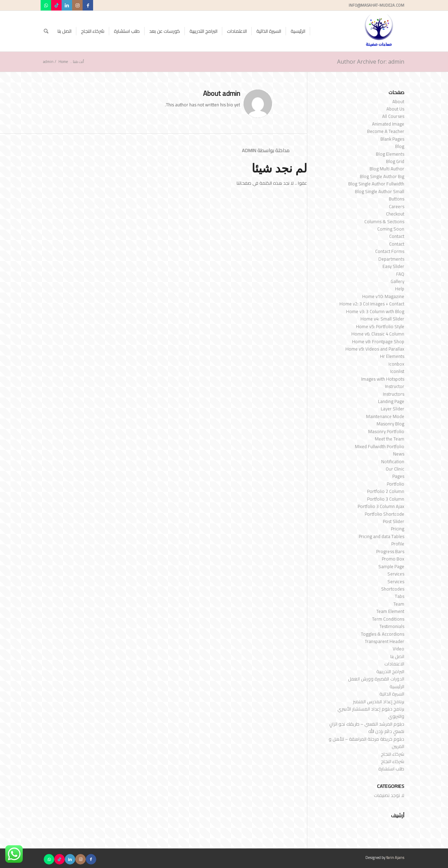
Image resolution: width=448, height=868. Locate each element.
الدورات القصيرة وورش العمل (376, 679)
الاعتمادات (394, 664)
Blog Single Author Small (380, 191)
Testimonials (392, 626)
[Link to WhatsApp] (46, 5)
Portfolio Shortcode (384, 514)
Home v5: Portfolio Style (380, 326)
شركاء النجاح (393, 754)
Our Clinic (395, 469)
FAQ (400, 274)
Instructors (394, 394)
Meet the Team (390, 439)
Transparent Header (384, 641)
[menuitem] (298, 31)
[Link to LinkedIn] (67, 5)
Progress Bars (390, 551)
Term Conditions (388, 619)
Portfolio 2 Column (386, 491)
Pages (398, 476)
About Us (395, 109)
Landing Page (391, 401)
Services (396, 574)
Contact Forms (390, 251)
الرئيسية (397, 686)
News (399, 454)
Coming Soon (391, 229)
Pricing (398, 529)
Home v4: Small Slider (382, 319)
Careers (397, 206)
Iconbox (396, 364)
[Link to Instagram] (77, 5)
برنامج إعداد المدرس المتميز (379, 701)
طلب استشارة (391, 769)
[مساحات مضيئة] (379, 31)
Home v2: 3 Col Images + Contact (372, 304)
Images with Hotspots (383, 379)
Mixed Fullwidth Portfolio (380, 446)
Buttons (397, 199)
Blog (400, 146)
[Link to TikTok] (56, 5)
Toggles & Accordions (383, 634)
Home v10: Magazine (383, 296)
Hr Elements (392, 356)
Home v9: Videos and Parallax (375, 349)
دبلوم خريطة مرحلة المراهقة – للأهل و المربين (366, 743)
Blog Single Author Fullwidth (376, 184)
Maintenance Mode (385, 416)
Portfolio (395, 484)
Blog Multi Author (387, 169)
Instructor (395, 386)
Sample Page (391, 566)
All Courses (393, 116)
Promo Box (393, 559)
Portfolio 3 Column (386, 499)
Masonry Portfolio (386, 431)
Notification (393, 461)
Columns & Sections (384, 221)
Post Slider (394, 521)
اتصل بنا (397, 656)
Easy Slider (393, 266)
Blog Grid (395, 161)
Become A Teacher (386, 131)
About (398, 101)
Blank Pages (392, 139)
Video (398, 649)
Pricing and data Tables (381, 536)
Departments (391, 259)
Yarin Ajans (395, 858)
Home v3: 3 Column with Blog (375, 311)
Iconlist (397, 371)
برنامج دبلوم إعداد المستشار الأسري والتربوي (371, 712)
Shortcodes (393, 589)
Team (399, 604)
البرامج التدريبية (390, 671)
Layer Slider (393, 409)
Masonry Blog (390, 424)
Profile (398, 544)
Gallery (397, 281)
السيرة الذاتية (392, 694)
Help (400, 289)
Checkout (395, 214)
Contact (397, 236)
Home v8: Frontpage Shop (378, 341)
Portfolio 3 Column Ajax (381, 506)
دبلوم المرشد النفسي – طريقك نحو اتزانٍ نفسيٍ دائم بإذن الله (367, 728)
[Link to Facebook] (88, 5)
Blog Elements (390, 154)
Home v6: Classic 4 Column (378, 334)
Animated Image (388, 124)
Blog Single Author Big (382, 176)
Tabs (400, 596)
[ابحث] (46, 31)
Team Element (390, 611)
